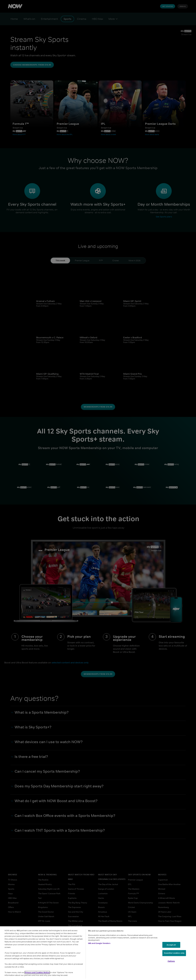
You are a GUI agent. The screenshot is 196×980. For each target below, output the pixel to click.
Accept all (171, 945)
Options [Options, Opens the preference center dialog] (171, 961)
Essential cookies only (174, 953)
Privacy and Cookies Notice (37, 972)
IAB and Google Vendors (99, 943)
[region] (98, 953)
